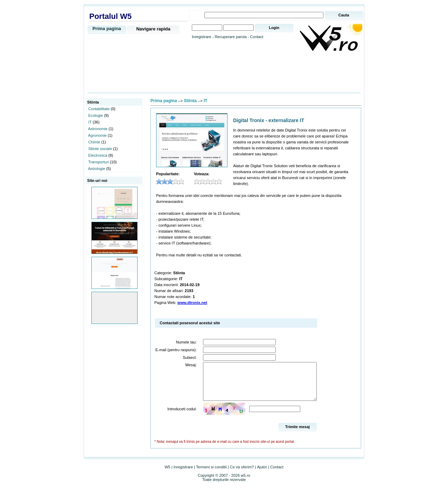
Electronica (98, 155)
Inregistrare (202, 37)
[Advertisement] (224, 72)
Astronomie (98, 129)
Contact (257, 37)
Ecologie (96, 115)
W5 (167, 474)
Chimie (94, 142)
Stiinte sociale (100, 149)
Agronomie (97, 135)
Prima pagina (107, 29)
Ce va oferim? (242, 474)
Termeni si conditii (211, 474)
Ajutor (262, 474)
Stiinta (190, 101)
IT (90, 122)
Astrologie (97, 169)
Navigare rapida (153, 29)
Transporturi (99, 162)
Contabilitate (99, 109)
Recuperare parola (230, 37)
